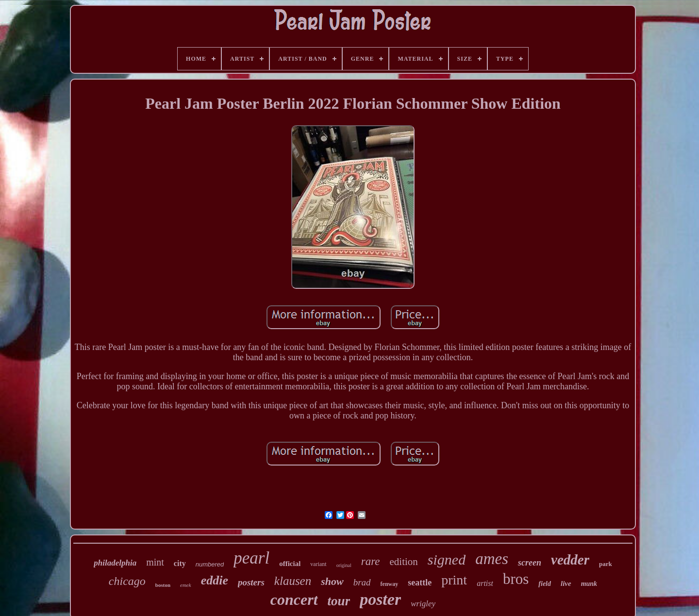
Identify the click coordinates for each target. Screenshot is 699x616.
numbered (210, 564)
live (566, 583)
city (180, 563)
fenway (390, 584)
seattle (420, 583)
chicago (127, 581)
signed (447, 559)
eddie (215, 580)
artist (485, 583)
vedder (570, 560)
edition (404, 562)
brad (362, 582)
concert (294, 599)
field (545, 584)
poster (380, 599)
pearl (251, 558)
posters (251, 582)
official (290, 564)
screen (530, 563)
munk (589, 584)
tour (339, 601)
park (606, 564)
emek (186, 585)
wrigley (423, 604)
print (454, 580)
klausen (293, 581)
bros (516, 579)
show (332, 581)
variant (318, 564)
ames (492, 559)
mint (155, 562)
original (344, 565)
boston (163, 585)
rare (371, 561)
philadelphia (115, 563)
